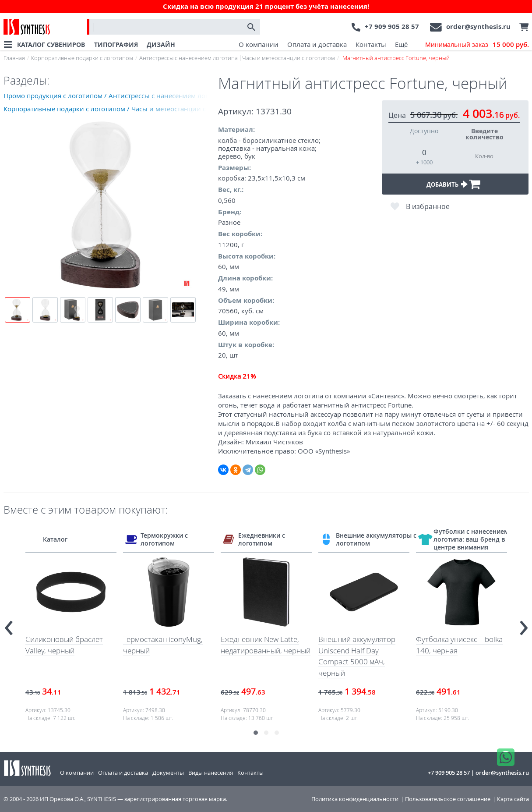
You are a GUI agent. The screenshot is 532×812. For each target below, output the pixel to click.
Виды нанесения (211, 773)
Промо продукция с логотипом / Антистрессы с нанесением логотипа (111, 96)
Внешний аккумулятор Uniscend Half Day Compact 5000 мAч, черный (357, 656)
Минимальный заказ (477, 45)
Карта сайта (513, 799)
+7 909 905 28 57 (392, 27)
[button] (256, 733)
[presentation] (9, 624)
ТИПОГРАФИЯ (116, 44)
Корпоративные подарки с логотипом (82, 58)
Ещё (401, 44)
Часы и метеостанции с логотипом (289, 58)
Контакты (371, 44)
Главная (14, 58)
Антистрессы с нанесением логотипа (188, 58)
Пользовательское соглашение (448, 799)
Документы (168, 773)
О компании (259, 44)
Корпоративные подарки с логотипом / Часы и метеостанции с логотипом (111, 109)
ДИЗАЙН (161, 44)
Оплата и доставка (317, 44)
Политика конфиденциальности (355, 799)
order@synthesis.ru (478, 27)
